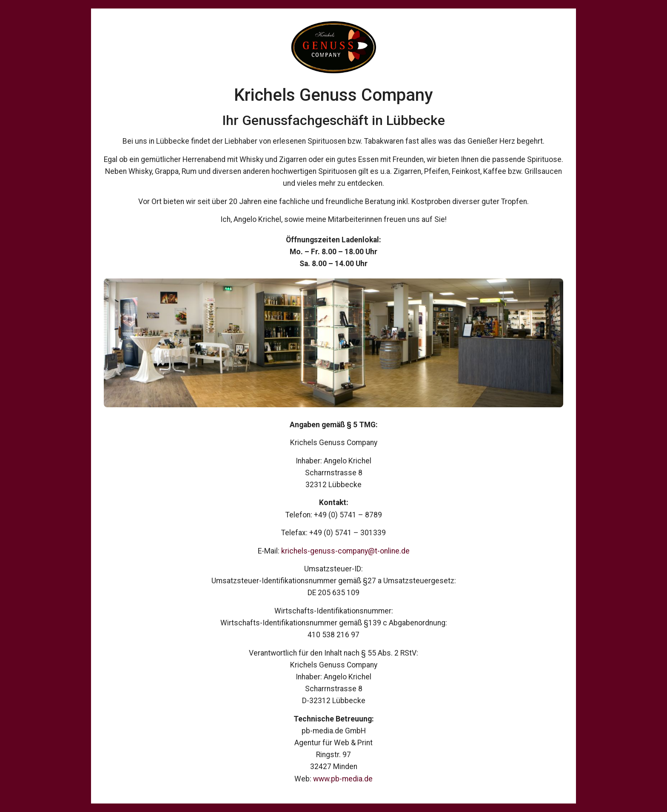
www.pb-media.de (343, 779)
